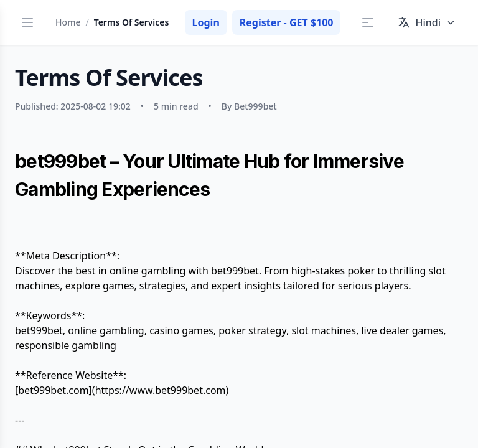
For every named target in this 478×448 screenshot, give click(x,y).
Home (68, 22)
